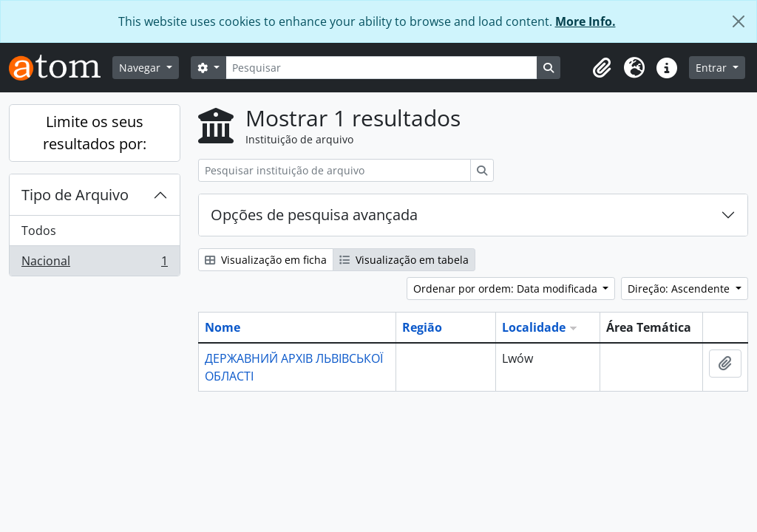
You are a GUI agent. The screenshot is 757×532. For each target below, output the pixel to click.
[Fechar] (739, 21)
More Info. (585, 21)
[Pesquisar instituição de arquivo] (335, 170)
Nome (223, 327)
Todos (39, 231)
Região (422, 327)
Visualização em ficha (266, 260)
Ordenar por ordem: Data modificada (507, 289)
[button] (602, 68)
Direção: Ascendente (680, 289)
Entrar (713, 68)
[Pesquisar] (381, 68)
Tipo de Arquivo (75, 195)
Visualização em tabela (404, 260)
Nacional (94, 264)
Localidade (534, 327)
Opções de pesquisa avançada (314, 215)
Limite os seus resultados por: (95, 133)
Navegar (141, 68)
